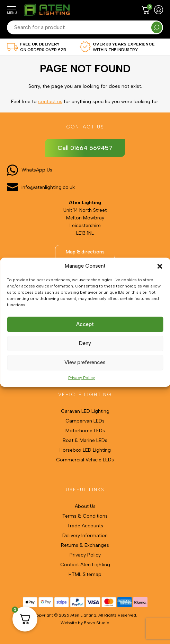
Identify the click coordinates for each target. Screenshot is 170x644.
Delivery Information (85, 536)
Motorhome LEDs (85, 431)
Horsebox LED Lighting (85, 450)
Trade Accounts (85, 526)
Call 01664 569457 (85, 148)
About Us (85, 506)
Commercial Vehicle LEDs (85, 460)
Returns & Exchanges (85, 545)
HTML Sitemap (85, 574)
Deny (85, 343)
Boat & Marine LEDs (85, 440)
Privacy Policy (82, 378)
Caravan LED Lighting (85, 411)
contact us (50, 102)
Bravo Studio (97, 623)
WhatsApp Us (37, 170)
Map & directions (85, 252)
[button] (160, 266)
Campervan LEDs (85, 421)
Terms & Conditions (85, 516)
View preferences (85, 362)
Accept (85, 324)
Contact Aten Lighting (85, 565)
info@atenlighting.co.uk (48, 187)
